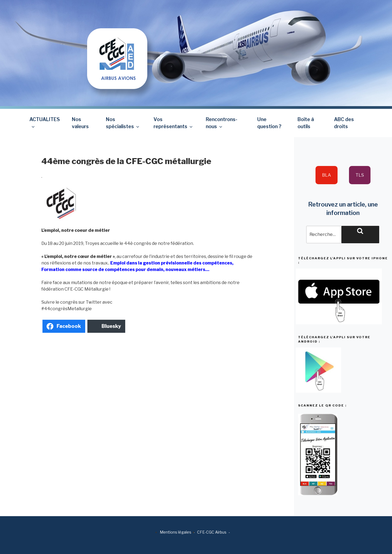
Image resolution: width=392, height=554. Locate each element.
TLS (360, 175)
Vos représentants (174, 123)
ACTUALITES (45, 123)
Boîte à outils (306, 123)
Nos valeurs (80, 123)
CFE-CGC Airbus (212, 532)
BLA (327, 175)
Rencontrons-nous (222, 123)
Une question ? (269, 123)
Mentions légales (176, 532)
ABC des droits (344, 123)
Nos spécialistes (123, 123)
